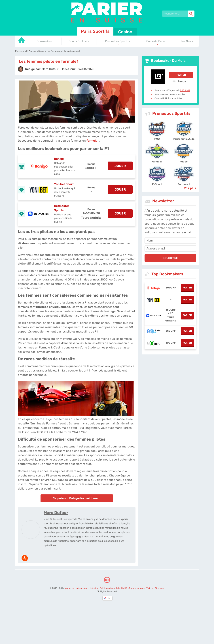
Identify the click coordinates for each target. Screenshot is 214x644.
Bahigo (59, 159)
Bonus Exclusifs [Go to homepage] (79, 41)
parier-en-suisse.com (77, 588)
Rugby (184, 162)
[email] (170, 249)
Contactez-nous (137, 588)
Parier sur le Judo (184, 139)
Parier (181, 75)
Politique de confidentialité (114, 588)
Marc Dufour (56, 513)
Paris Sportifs (95, 31)
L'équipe (94, 588)
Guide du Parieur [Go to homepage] (157, 41)
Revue (179, 81)
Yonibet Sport (64, 184)
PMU (157, 139)
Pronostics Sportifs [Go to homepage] (118, 41)
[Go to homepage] (22, 42)
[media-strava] (25, 558)
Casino (125, 32)
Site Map (159, 588)
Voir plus (190, 188)
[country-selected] (105, 598)
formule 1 (93, 141)
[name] (170, 241)
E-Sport (157, 184)
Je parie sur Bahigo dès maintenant (77, 498)
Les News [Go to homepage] (187, 41)
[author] (21, 69)
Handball (157, 162)
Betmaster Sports (62, 208)
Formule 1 (184, 184)
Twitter (150, 588)
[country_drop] (110, 598)
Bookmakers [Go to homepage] (45, 41)
